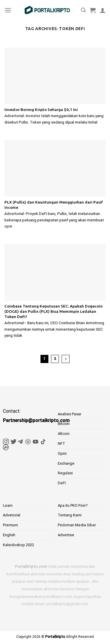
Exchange (66, 463)
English (9, 535)
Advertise (66, 535)
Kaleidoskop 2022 (18, 545)
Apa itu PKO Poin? (73, 505)
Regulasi (65, 473)
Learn (8, 505)
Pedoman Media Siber (77, 525)
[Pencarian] (83, 10)
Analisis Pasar (70, 414)
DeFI (62, 483)
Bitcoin (64, 424)
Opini (62, 453)
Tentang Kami (70, 515)
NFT (61, 443)
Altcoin (64, 434)
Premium (10, 525)
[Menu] (8, 10)
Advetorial (12, 515)
